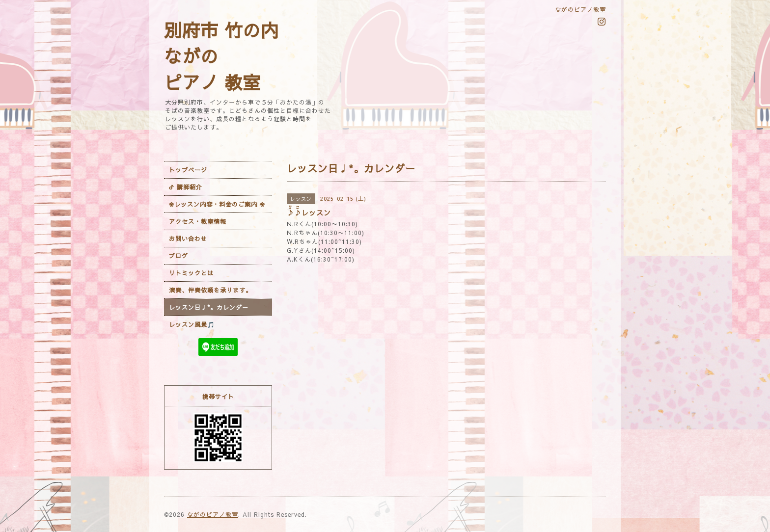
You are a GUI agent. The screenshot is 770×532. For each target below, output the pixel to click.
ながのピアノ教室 (213, 514)
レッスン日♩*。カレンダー (209, 307)
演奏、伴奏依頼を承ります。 (210, 290)
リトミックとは (191, 273)
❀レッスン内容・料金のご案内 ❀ (217, 204)
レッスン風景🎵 (192, 324)
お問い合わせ (188, 239)
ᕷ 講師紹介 (186, 187)
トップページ (188, 170)
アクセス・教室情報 (198, 221)
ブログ (179, 256)
